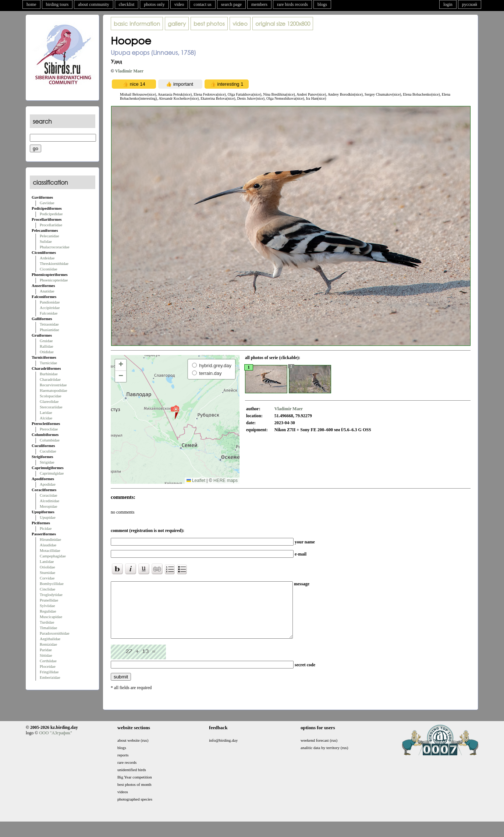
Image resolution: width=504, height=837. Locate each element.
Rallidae (47, 346)
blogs (322, 4)
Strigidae (47, 462)
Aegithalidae (50, 639)
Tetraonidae (49, 324)
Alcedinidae (49, 501)
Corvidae (47, 578)
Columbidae (50, 440)
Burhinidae (49, 374)
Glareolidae (49, 401)
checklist (127, 4)
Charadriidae (50, 379)
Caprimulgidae (52, 473)
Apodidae (48, 484)
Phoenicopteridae (54, 280)
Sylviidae (47, 606)
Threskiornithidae (54, 263)
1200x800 (283, 24)
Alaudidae (48, 545)
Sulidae (46, 241)
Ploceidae (48, 666)
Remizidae (48, 644)
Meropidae (49, 506)
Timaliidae (48, 628)
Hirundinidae (50, 539)
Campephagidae (53, 556)
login (448, 4)
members (259, 4)
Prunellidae (49, 600)
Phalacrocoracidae (55, 247)
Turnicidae (48, 363)
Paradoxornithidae (55, 633)
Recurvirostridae (53, 385)
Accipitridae (50, 308)
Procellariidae (51, 225)
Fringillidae (49, 672)
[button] (175, 412)
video (179, 4)
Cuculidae (48, 451)
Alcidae (46, 418)
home (31, 4)
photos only (154, 4)
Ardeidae (47, 258)
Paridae (46, 650)
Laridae (46, 412)
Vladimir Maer (129, 71)
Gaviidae (47, 203)
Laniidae (47, 561)
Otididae (47, 352)
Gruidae (46, 341)
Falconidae (49, 313)
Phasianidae (49, 330)
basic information (137, 24)
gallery (177, 24)
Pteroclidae (49, 429)
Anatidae (47, 291)
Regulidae (48, 611)
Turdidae (47, 622)
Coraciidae (49, 495)
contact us (202, 4)
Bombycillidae (52, 584)
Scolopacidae (51, 396)
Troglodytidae (51, 595)
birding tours (57, 4)
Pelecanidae (49, 236)
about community (93, 4)
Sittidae (46, 655)
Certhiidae (48, 661)
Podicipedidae (51, 214)
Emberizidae (50, 677)
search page (231, 4)
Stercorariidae (51, 407)
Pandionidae (50, 302)
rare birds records (292, 4)
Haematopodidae (54, 390)
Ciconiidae (49, 269)
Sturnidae (47, 572)
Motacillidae (50, 550)
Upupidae (48, 517)
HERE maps (226, 480)
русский (470, 4)
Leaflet (196, 480)
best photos (209, 24)
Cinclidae (47, 589)
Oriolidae (47, 567)
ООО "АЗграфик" (55, 744)
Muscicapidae (51, 617)
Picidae (46, 528)
